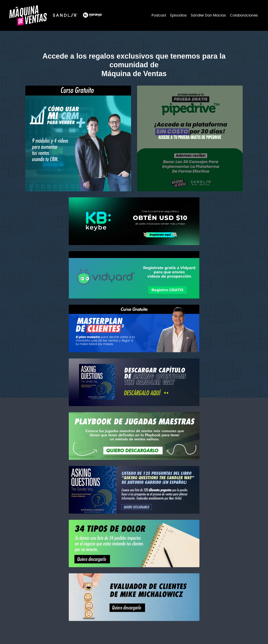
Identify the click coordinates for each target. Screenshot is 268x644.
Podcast (157, 15)
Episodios (177, 15)
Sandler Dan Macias (207, 15)
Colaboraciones (243, 15)
